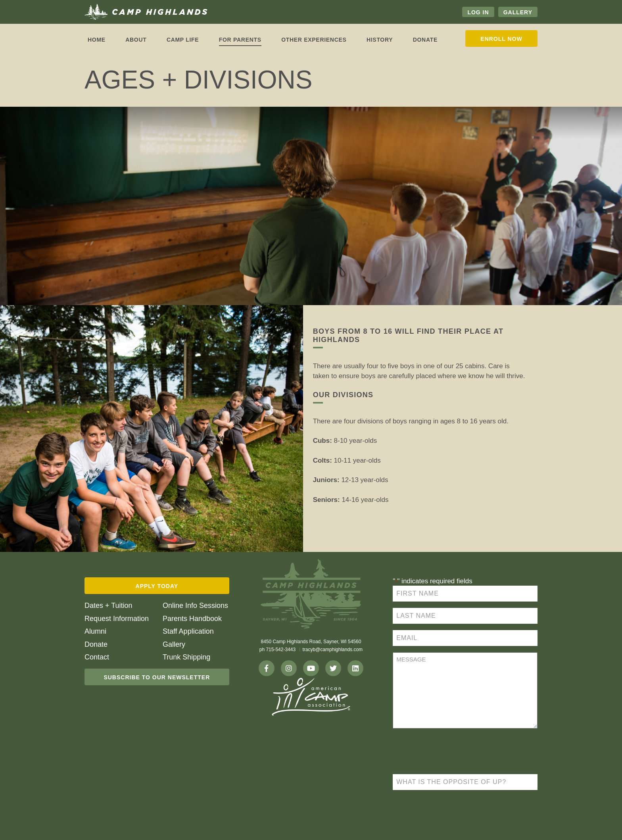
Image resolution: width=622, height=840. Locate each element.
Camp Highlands (146, 12)
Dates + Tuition (108, 605)
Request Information (117, 619)
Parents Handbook (192, 619)
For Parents (240, 40)
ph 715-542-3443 (277, 650)
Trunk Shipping (186, 657)
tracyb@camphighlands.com (333, 650)
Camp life (183, 40)
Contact (97, 657)
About (136, 40)
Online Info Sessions (195, 605)
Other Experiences (314, 40)
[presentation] (453, 752)
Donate (425, 40)
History (380, 40)
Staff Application (188, 631)
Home (97, 40)
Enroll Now (501, 39)
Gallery (518, 12)
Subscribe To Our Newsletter (157, 677)
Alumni (95, 631)
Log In (478, 12)
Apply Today (157, 586)
